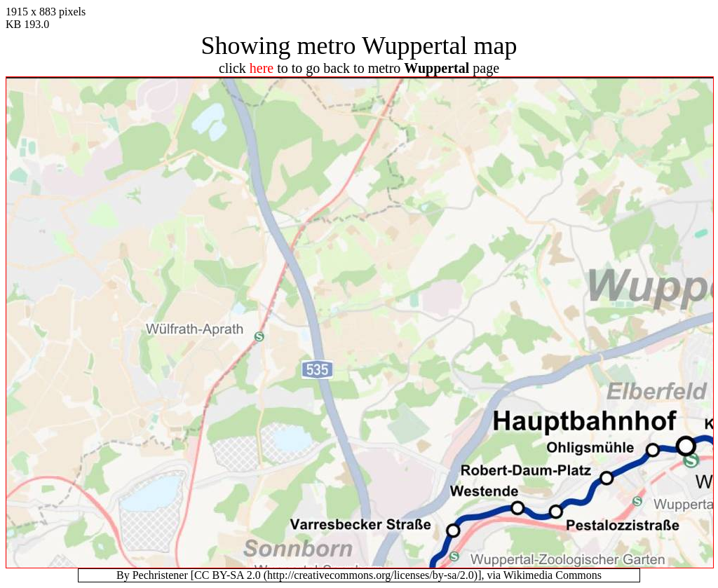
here (262, 68)
